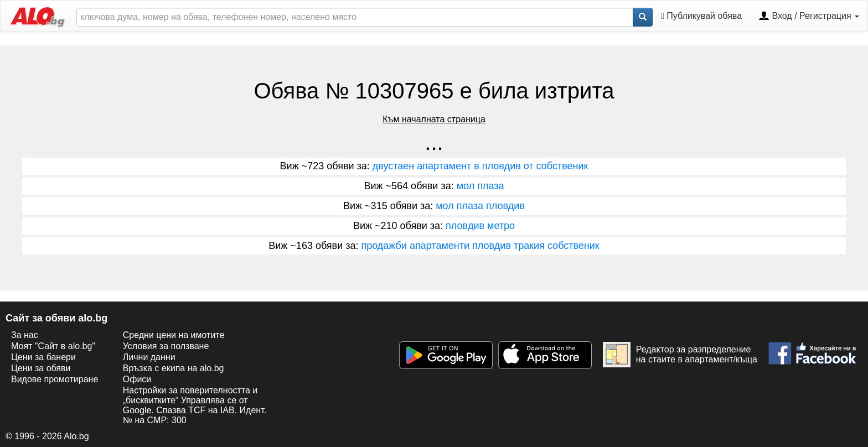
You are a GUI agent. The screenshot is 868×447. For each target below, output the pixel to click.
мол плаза (480, 186)
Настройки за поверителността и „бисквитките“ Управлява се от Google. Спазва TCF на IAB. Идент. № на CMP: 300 (195, 405)
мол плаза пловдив (480, 206)
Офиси (137, 379)
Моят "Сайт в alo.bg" (53, 346)
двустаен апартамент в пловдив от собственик (480, 166)
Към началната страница (434, 119)
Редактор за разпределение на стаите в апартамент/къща (680, 355)
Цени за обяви (41, 368)
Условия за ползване (166, 346)
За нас (25, 335)
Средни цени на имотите (174, 335)
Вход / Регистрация (809, 17)
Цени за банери (43, 357)
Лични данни (149, 357)
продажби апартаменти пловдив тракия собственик (480, 246)
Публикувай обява (701, 16)
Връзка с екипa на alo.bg (174, 368)
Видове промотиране (55, 379)
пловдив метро (480, 226)
